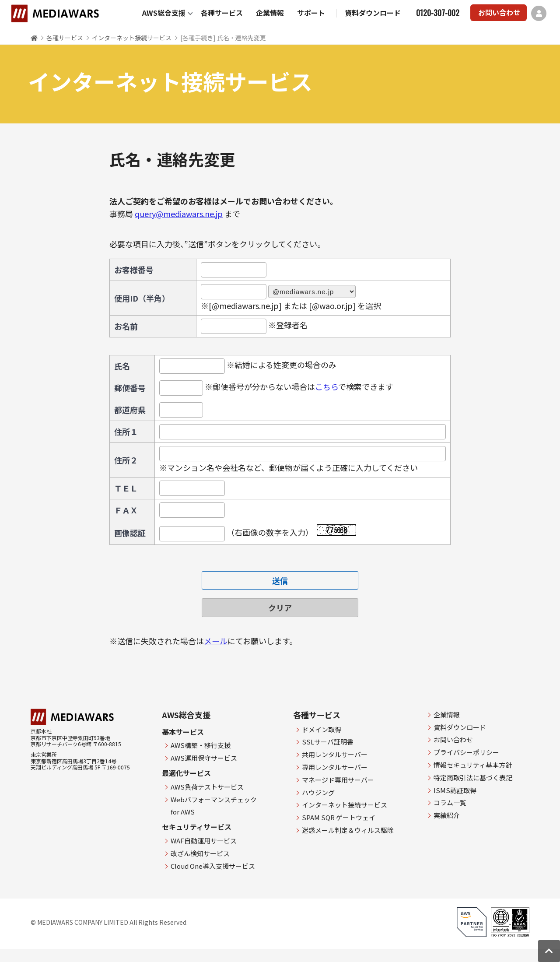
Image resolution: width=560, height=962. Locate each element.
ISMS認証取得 (455, 790)
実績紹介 (447, 815)
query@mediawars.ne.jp (179, 214)
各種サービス (222, 13)
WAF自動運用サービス (204, 841)
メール (216, 641)
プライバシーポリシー (466, 752)
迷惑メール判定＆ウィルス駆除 (348, 830)
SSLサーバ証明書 (328, 742)
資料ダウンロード (373, 13)
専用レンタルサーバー (335, 767)
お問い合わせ (499, 12)
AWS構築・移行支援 (201, 745)
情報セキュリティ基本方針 (473, 765)
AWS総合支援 (164, 13)
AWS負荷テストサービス (207, 787)
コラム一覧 (450, 802)
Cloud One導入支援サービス (213, 866)
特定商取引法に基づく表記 (473, 778)
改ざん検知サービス (200, 853)
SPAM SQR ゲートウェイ (339, 817)
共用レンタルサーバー (335, 754)
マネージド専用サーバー (338, 780)
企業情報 (270, 13)
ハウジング (318, 792)
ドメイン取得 (322, 729)
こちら (327, 387)
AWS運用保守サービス (204, 758)
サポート (311, 13)
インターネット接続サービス (132, 38)
